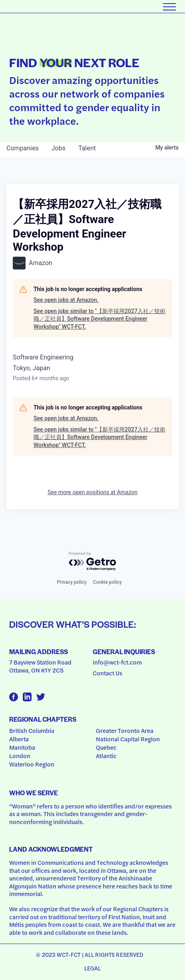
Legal (93, 968)
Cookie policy (107, 582)
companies (23, 148)
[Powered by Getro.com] (93, 562)
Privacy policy (72, 582)
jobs (59, 148)
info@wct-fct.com (117, 662)
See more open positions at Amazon (92, 492)
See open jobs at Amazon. (66, 300)
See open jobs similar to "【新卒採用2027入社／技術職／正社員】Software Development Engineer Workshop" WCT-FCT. (99, 319)
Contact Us (107, 673)
